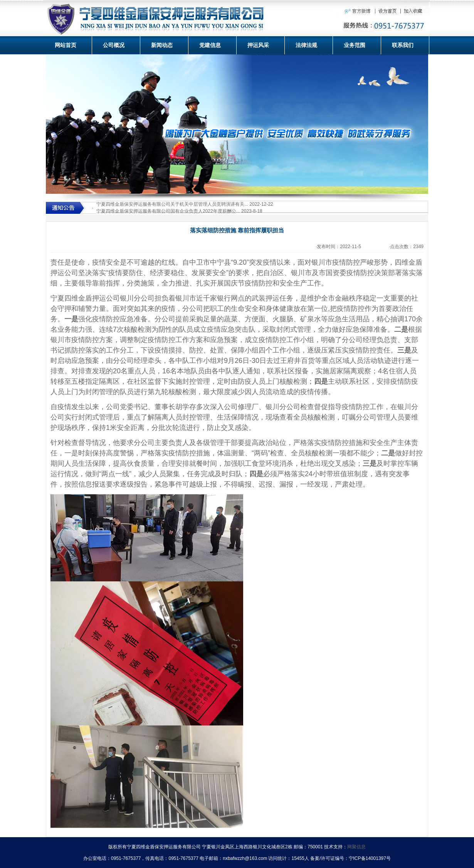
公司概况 (114, 45)
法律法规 (306, 45)
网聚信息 (356, 847)
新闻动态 (162, 45)
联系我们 (403, 45)
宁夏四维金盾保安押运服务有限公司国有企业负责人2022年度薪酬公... (168, 211)
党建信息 (210, 45)
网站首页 (66, 45)
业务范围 (355, 45)
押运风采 (258, 45)
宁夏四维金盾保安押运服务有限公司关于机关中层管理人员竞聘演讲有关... (172, 204)
